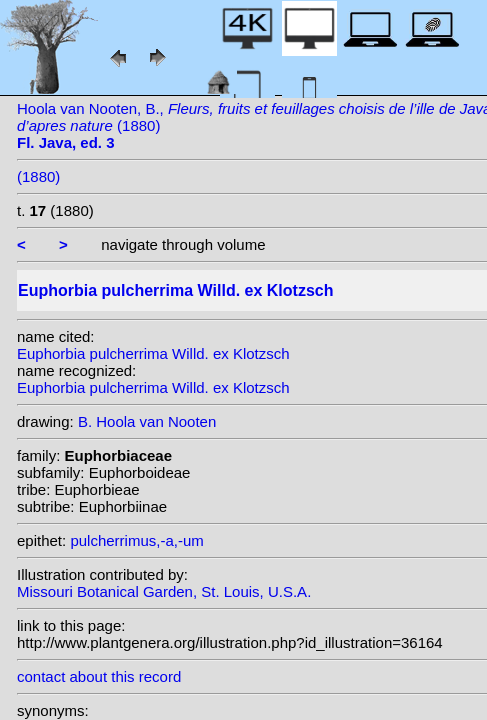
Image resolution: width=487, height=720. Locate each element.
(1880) (38, 176)
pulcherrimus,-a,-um (136, 540)
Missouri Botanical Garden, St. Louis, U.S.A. (164, 591)
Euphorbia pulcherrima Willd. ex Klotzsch (153, 353)
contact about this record (99, 676)
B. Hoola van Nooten (147, 421)
